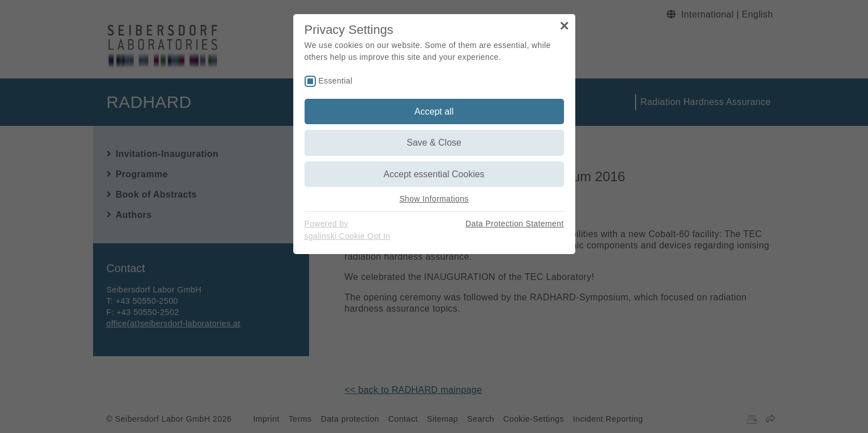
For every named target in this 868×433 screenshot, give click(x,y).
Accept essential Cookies (434, 174)
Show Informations (434, 199)
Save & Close (434, 143)
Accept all (434, 111)
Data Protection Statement (514, 224)
